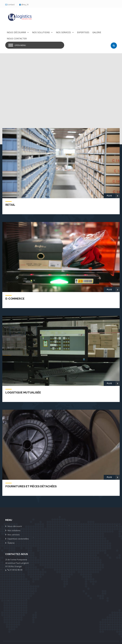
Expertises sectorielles (18, 539)
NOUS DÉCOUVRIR (18, 32)
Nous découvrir (15, 526)
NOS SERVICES (65, 32)
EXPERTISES (83, 32)
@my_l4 (25, 4)
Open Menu (20, 45)
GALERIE (97, 32)
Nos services (14, 535)
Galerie (11, 543)
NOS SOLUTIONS (42, 32)
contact (11, 4)
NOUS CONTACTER (17, 39)
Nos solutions (14, 530)
